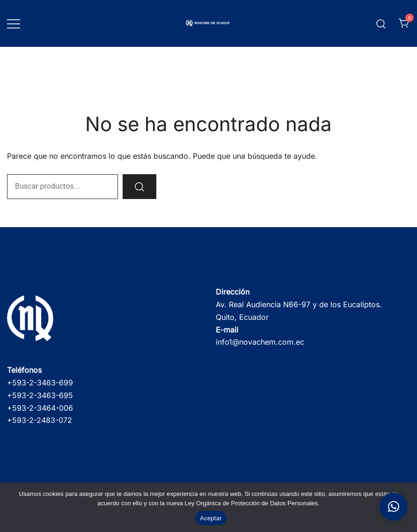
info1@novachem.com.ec (260, 342)
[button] (394, 507)
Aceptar (211, 518)
